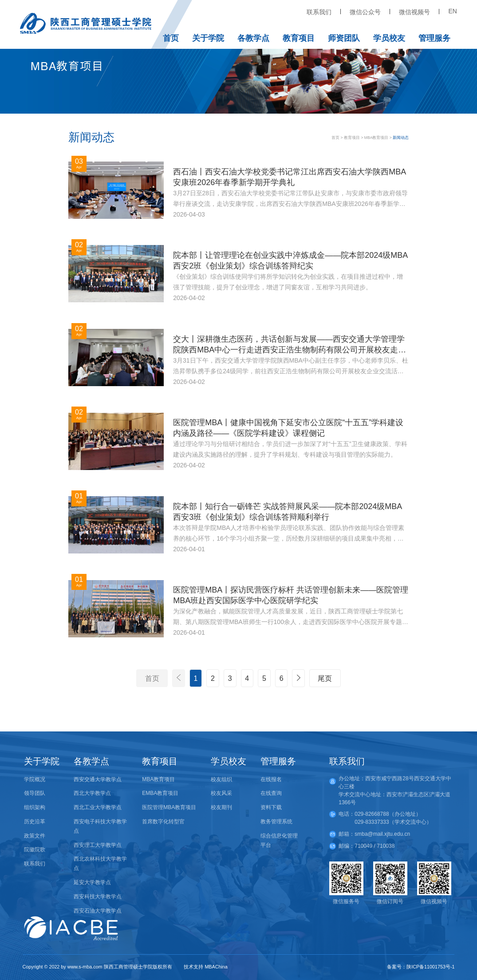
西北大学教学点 (92, 793)
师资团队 (344, 38)
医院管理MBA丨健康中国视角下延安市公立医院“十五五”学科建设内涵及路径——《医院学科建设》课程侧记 (288, 428)
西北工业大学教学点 (98, 807)
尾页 (325, 678)
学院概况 (35, 779)
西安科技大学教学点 (98, 897)
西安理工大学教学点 (98, 845)
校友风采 (221, 793)
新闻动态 (401, 138)
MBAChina (216, 967)
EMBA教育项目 (160, 793)
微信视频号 (414, 12)
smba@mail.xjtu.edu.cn (382, 834)
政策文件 (35, 836)
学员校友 (389, 38)
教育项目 (299, 38)
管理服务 (434, 38)
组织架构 (35, 807)
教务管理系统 (276, 822)
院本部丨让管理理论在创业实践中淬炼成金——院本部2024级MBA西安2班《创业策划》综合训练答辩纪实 (290, 261)
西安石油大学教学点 (98, 911)
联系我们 (319, 12)
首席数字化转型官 (163, 822)
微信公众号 (365, 12)
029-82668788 (372, 814)
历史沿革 (35, 822)
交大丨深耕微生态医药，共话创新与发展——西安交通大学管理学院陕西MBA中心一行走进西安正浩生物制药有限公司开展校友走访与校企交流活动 (290, 345)
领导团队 (35, 793)
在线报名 (271, 779)
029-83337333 (372, 822)
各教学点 (253, 38)
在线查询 (271, 793)
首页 (171, 38)
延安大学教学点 (92, 882)
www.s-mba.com (85, 967)
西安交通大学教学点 (98, 779)
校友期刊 (221, 807)
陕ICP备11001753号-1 (430, 967)
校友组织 (221, 779)
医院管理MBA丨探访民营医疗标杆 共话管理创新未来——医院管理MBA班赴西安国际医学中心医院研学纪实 (291, 595)
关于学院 (208, 38)
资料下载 (271, 807)
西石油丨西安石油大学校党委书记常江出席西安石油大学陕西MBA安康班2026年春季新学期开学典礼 (290, 177)
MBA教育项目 (376, 138)
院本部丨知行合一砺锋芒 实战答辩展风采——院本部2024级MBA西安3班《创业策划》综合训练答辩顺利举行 (288, 512)
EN (452, 11)
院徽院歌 (35, 850)
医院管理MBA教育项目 (169, 807)
